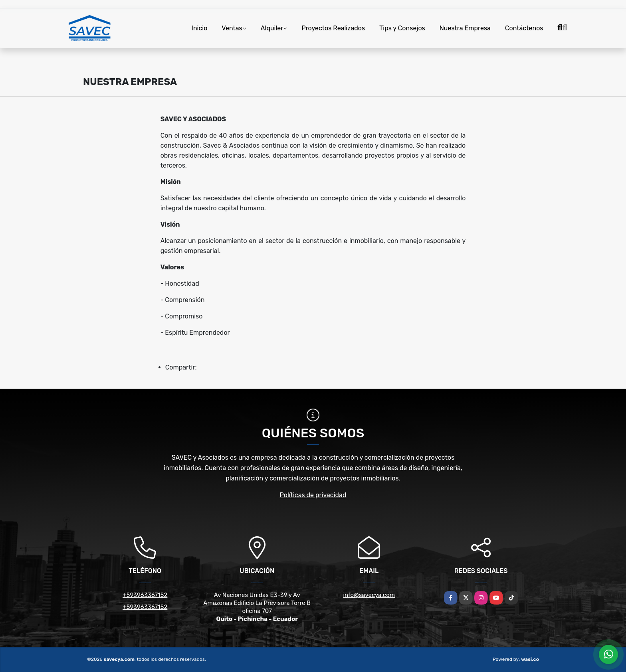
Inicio (200, 28)
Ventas (232, 28)
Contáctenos (524, 28)
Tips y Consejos (402, 28)
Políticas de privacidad (313, 495)
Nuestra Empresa (465, 28)
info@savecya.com (369, 595)
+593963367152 (145, 595)
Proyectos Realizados (333, 28)
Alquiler (272, 28)
